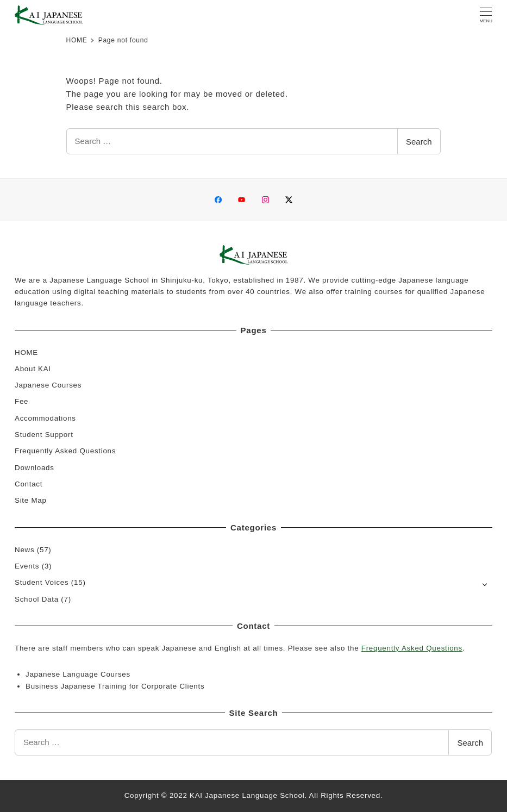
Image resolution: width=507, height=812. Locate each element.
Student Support (44, 435)
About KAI (33, 369)
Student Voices (42, 582)
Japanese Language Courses (78, 674)
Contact (29, 484)
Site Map (31, 500)
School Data (37, 599)
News (24, 550)
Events (27, 566)
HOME (26, 352)
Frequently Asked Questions (65, 451)
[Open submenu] (485, 583)
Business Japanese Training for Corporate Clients (115, 686)
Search (419, 142)
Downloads (35, 468)
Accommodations (45, 418)
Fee (21, 401)
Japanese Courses (48, 385)
